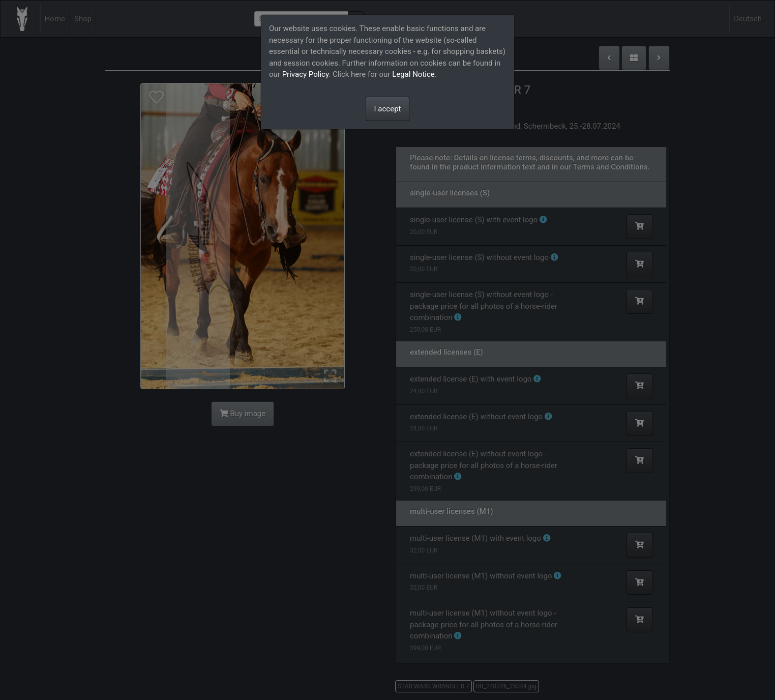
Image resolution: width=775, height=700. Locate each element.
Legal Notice (413, 74)
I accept (388, 109)
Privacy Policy (306, 74)
